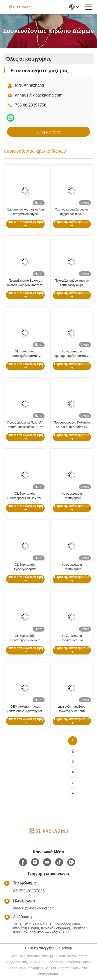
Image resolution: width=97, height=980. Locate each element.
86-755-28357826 (29, 891)
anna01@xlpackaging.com (39, 95)
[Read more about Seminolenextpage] (73, 783)
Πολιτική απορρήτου (41, 948)
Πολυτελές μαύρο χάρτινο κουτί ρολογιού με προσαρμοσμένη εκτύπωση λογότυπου (72, 283)
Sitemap (66, 948)
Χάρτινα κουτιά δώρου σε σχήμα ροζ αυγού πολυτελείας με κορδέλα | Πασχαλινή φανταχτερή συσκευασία (72, 212)
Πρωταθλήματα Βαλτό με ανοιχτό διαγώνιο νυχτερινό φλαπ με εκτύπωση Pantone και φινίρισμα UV (25, 283)
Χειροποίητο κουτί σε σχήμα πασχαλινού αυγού (25, 212)
